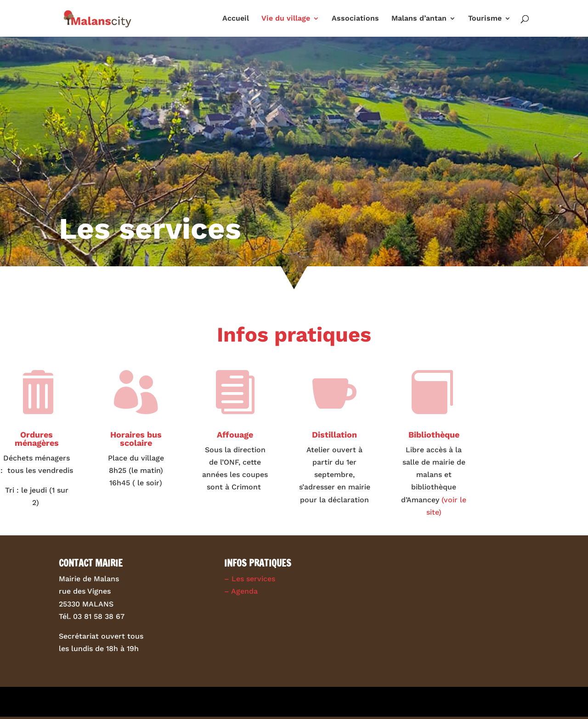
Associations (355, 19)
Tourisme (485, 19)
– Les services (250, 579)
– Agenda (241, 591)
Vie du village (286, 19)
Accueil (236, 19)
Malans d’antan (419, 19)
